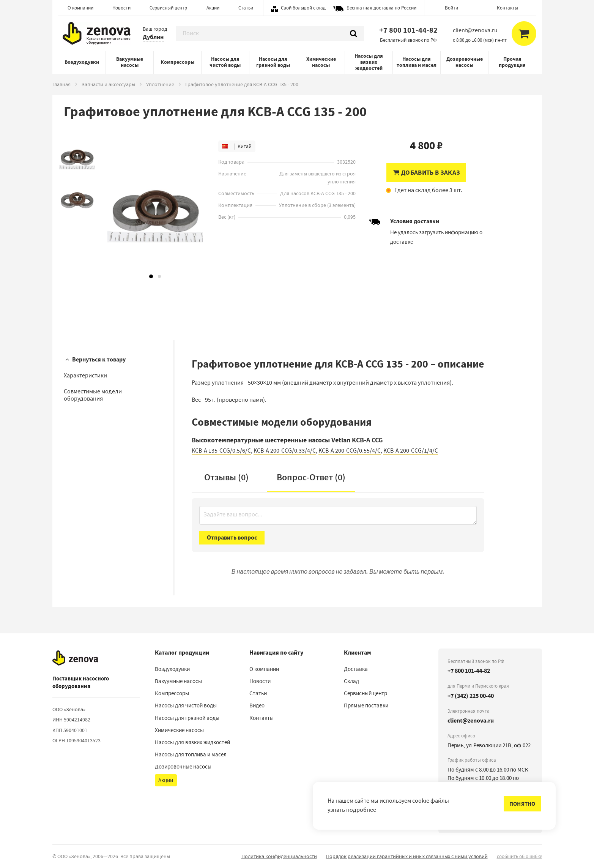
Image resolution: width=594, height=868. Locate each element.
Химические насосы (321, 62)
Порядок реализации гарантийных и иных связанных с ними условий (407, 856)
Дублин (153, 37)
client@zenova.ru (471, 720)
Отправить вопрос (232, 537)
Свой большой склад (303, 8)
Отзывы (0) (226, 477)
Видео (257, 705)
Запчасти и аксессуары (108, 84)
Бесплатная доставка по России (381, 8)
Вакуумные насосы (130, 62)
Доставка (356, 669)
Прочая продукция (512, 62)
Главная (61, 84)
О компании (80, 8)
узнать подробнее (352, 810)
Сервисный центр (168, 8)
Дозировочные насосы (465, 62)
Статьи (246, 8)
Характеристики (85, 376)
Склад (351, 681)
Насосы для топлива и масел (417, 62)
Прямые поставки (366, 705)
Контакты (507, 8)
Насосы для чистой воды (225, 62)
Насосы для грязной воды (273, 62)
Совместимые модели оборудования (93, 395)
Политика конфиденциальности (279, 856)
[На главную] (75, 658)
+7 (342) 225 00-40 (471, 696)
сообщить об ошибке (519, 856)
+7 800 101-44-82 (408, 30)
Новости (121, 8)
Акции (213, 8)
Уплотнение (160, 84)
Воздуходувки (82, 62)
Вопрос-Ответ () (311, 477)
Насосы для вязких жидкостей (369, 62)
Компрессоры (177, 62)
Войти (451, 8)
